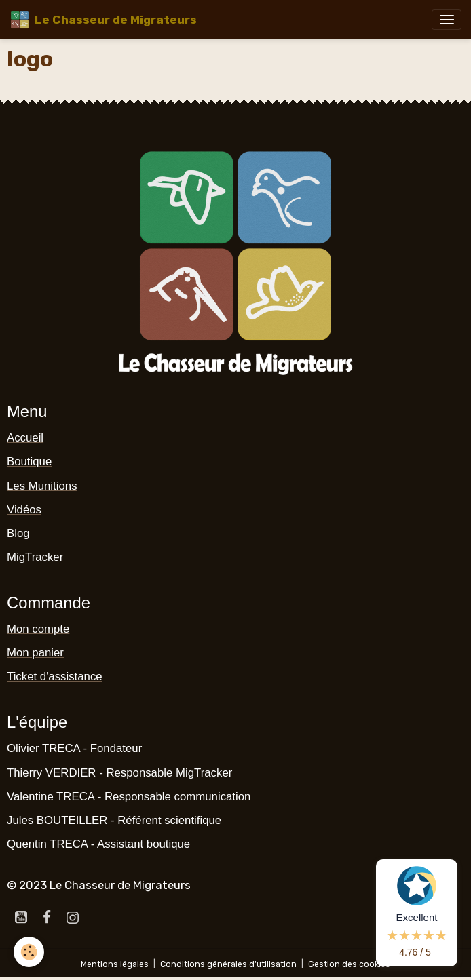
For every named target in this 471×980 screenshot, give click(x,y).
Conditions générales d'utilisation (228, 964)
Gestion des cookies (349, 964)
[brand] (103, 20)
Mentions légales (115, 964)
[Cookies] (29, 952)
